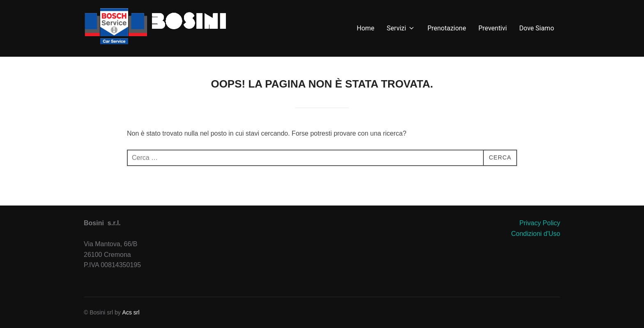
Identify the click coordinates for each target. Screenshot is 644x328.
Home (366, 28)
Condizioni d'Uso (536, 234)
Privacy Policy (540, 223)
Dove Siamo (537, 28)
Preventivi (493, 28)
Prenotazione (447, 28)
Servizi (401, 28)
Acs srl (131, 312)
